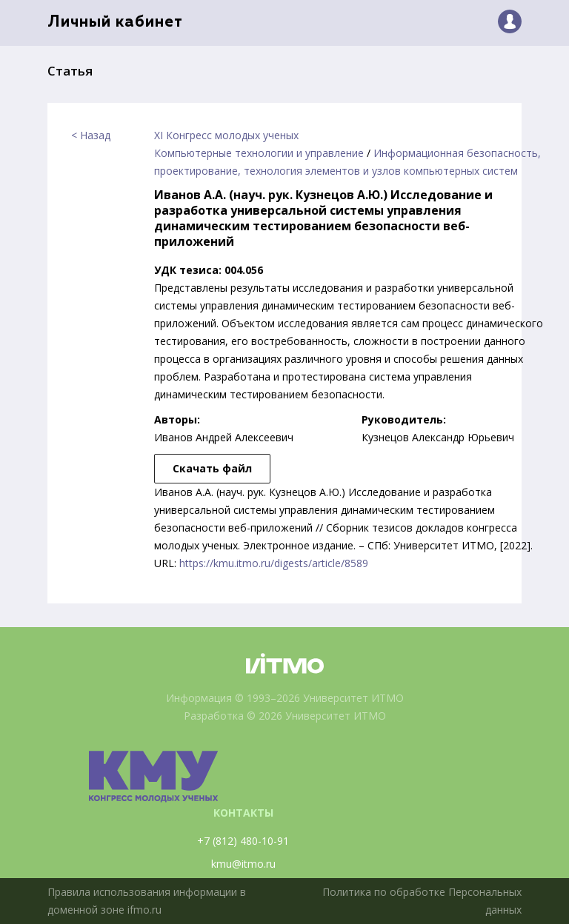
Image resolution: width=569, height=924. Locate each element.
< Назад (91, 135)
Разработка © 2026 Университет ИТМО (285, 716)
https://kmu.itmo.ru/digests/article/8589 (274, 563)
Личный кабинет (115, 23)
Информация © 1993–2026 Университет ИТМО (285, 698)
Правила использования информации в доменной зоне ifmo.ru (147, 901)
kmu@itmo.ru (243, 864)
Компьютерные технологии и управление (259, 153)
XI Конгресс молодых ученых (226, 135)
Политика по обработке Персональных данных (422, 901)
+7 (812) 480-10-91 (243, 841)
